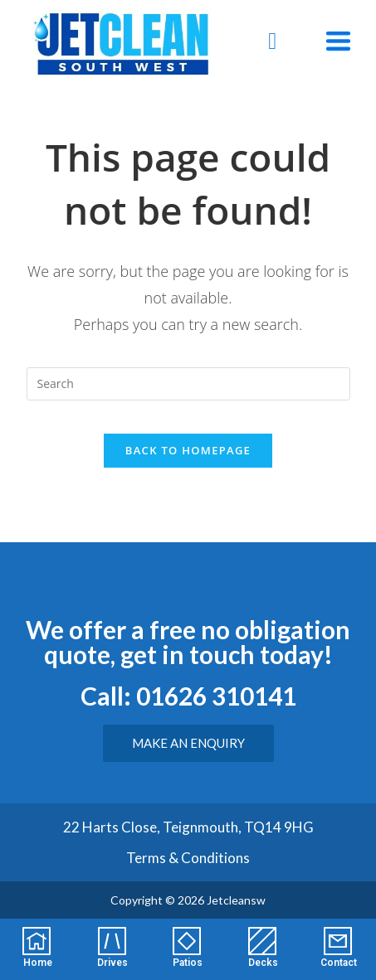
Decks (263, 963)
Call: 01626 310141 (188, 696)
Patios (188, 963)
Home (38, 963)
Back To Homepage (188, 450)
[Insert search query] (188, 384)
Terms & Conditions (188, 858)
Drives (112, 963)
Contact (339, 963)
